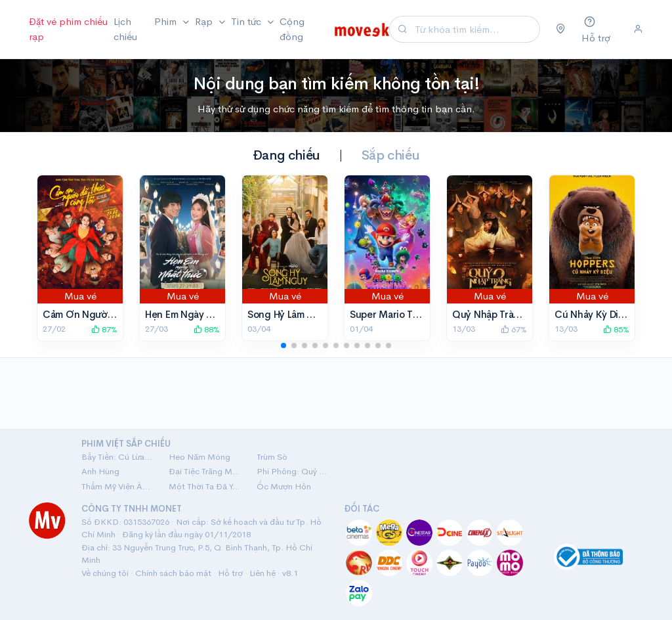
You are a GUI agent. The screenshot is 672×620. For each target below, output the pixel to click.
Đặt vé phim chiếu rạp (68, 29)
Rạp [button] (205, 21)
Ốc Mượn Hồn (284, 486)
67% (514, 329)
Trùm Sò (272, 457)
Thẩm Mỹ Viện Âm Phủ (117, 486)
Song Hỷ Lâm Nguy (289, 314)
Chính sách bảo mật (173, 573)
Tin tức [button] (247, 21)
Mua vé (80, 296)
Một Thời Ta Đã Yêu (204, 486)
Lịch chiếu (125, 29)
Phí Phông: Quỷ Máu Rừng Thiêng (292, 471)
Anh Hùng (100, 471)
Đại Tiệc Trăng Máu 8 (204, 471)
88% (207, 329)
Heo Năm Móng (199, 457)
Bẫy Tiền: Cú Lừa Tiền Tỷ (117, 457)
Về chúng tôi (105, 573)
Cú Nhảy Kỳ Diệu (592, 314)
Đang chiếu (286, 155)
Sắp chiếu (390, 155)
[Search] (475, 29)
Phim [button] (167, 21)
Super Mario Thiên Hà (398, 314)
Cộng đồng (292, 29)
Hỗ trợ (230, 573)
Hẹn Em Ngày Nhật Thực (199, 314)
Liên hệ (262, 573)
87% (104, 329)
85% (616, 329)
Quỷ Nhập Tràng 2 (493, 314)
